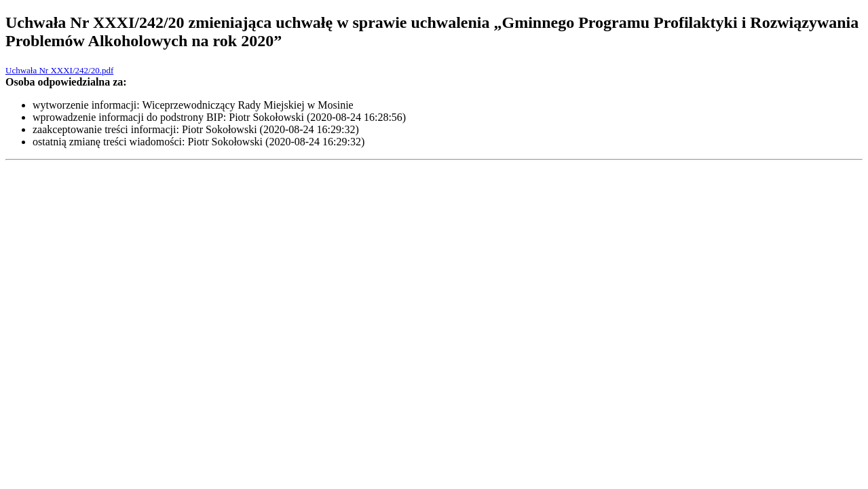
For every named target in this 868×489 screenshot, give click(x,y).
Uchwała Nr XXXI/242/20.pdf (59, 70)
